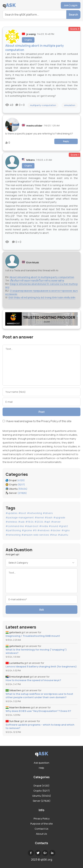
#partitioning (13, 530)
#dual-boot (32, 526)
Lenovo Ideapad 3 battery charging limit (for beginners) (41, 667)
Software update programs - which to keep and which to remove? (40, 726)
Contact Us (41, 829)
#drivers (48, 513)
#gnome (27, 530)
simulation (70, 105)
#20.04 (39, 522)
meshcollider (34, 126)
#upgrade (59, 517)
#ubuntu (63, 535)
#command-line (15, 526)
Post (42, 412)
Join (66, 5)
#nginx (66, 530)
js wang (31, 34)
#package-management (20, 517)
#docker (56, 530)
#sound (53, 526)
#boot (22, 513)
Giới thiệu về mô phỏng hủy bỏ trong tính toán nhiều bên (42, 297)
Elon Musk (33, 262)
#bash (49, 517)
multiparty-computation (43, 105)
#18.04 (30, 522)
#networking (34, 513)
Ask (41, 610)
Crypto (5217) (42, 791)
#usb (21, 522)
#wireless (11, 522)
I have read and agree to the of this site (37, 421)
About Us (41, 834)
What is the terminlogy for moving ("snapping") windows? (36, 651)
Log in (74, 5)
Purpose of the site (42, 824)
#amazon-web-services (35, 535)
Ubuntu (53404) (42, 796)
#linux (53, 535)
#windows (43, 530)
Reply (66, 141)
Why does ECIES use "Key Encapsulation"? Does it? (38, 711)
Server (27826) (42, 801)
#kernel (39, 517)
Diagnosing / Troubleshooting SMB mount (33, 636)
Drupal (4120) (41, 786)
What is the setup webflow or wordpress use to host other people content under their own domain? (39, 696)
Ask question (41, 763)
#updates (12, 513)
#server (56, 522)
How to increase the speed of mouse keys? (33, 680)
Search (73, 15)
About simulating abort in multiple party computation (42, 277)
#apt (47, 522)
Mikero (31, 160)
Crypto (28, 40)
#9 (35, 530)
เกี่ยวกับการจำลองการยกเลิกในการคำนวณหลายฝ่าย (37, 281)
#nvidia (44, 526)
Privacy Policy (49, 421)
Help (41, 768)
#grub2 (63, 526)
